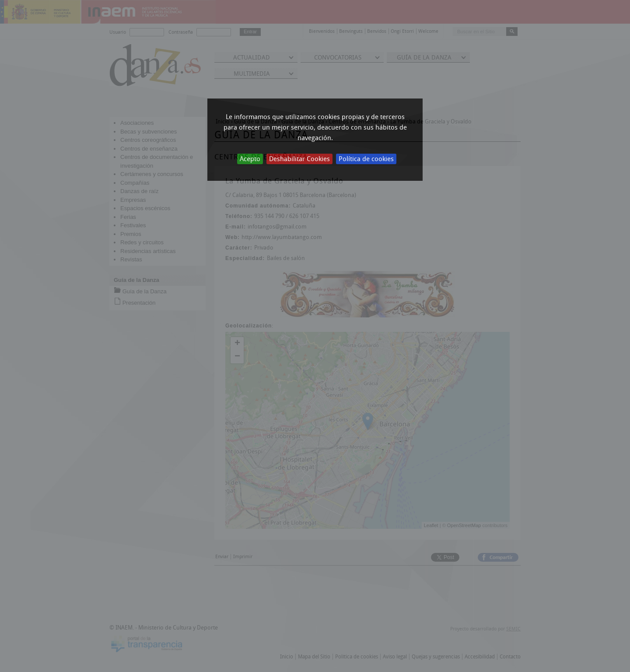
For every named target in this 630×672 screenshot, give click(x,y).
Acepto (250, 159)
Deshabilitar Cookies (299, 159)
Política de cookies (366, 159)
